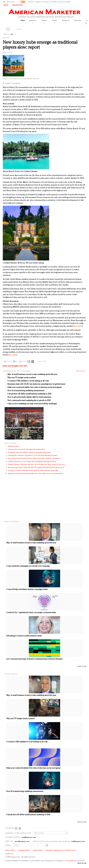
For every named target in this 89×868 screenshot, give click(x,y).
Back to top (82, 666)
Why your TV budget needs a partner (22, 378)
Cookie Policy (38, 850)
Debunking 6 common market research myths (24, 636)
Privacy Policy (10, 850)
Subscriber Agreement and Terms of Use (61, 850)
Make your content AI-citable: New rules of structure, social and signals (34, 387)
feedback (72, 861)
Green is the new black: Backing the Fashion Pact (27, 449)
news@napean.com (22, 842)
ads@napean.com (78, 842)
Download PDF (42, 361)
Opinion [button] (44, 21)
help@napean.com (29, 837)
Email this (9, 361)
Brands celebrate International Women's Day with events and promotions (36, 474)
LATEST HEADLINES (23, 371)
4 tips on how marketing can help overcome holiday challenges (32, 404)
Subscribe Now (17, 5)
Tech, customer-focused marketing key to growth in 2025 (29, 401)
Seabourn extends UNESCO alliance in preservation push (29, 452)
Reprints (24, 361)
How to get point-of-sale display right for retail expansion (29, 397)
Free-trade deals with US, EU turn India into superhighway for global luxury (36, 384)
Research (6, 38)
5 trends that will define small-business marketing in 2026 (29, 394)
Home (23, 20)
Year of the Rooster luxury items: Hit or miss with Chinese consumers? (34, 459)
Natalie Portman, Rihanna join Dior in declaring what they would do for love (37, 465)
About (6, 5)
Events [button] (55, 21)
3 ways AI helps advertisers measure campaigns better (27, 589)
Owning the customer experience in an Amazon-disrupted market (33, 455)
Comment (19, 29)
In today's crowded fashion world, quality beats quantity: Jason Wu (33, 471)
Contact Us (9, 854)
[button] (11, 2)
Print (14, 34)
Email (8, 34)
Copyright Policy (24, 850)
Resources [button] (66, 21)
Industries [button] (33, 21)
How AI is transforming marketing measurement (26, 391)
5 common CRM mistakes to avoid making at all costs (28, 381)
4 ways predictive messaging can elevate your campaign (28, 566)
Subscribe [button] (78, 20)
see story (78, 326)
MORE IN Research (12, 521)
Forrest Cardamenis (13, 84)
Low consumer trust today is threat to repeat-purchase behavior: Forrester (34, 659)
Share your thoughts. (15, 366)
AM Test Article (14, 446)
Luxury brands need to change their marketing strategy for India (32, 462)
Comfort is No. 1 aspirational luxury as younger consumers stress (31, 613)
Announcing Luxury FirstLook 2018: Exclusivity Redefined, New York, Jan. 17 (36, 468)
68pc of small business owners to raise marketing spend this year (32, 374)
